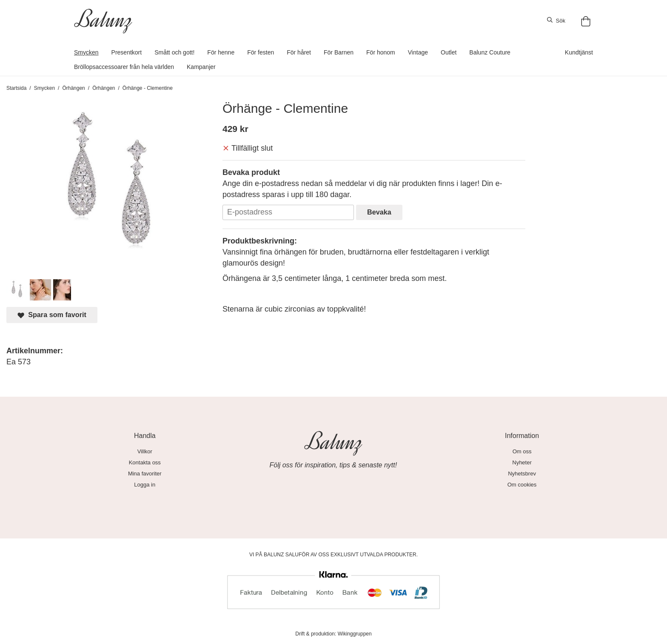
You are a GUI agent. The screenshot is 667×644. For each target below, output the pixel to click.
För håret (299, 52)
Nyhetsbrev (522, 474)
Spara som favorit (52, 315)
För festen (261, 52)
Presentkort (127, 52)
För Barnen (339, 52)
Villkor (145, 451)
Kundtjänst (579, 52)
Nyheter (522, 462)
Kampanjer (201, 67)
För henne (221, 52)
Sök (556, 20)
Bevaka (379, 212)
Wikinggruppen (355, 634)
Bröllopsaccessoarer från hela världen (124, 67)
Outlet (449, 52)
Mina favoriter (145, 474)
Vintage (418, 52)
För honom (381, 52)
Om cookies (522, 485)
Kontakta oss (145, 462)
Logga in (145, 485)
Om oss (522, 451)
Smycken (86, 52)
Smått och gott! (174, 52)
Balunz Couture (490, 52)
